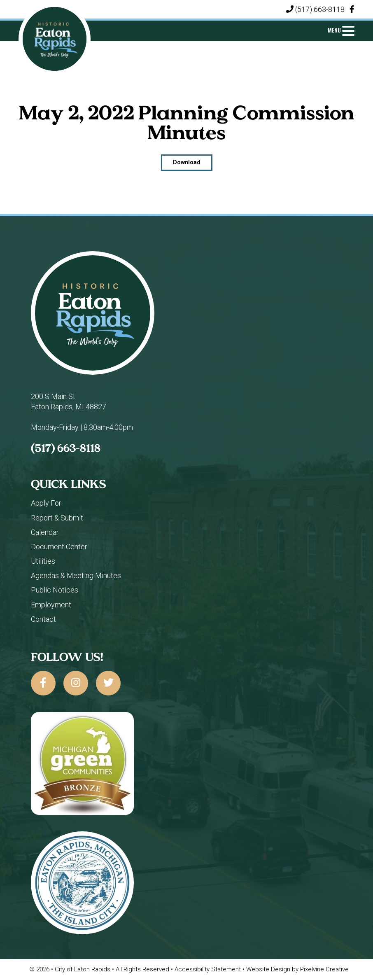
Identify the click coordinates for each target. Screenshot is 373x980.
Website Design (269, 969)
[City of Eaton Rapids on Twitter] (108, 683)
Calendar (45, 532)
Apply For (46, 503)
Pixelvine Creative (324, 969)
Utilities (43, 561)
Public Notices (55, 590)
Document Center (59, 547)
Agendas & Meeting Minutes (76, 575)
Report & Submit (57, 518)
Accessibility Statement (209, 969)
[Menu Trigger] (341, 30)
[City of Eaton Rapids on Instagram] (76, 683)
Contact (43, 619)
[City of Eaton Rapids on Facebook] (43, 683)
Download (187, 162)
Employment (51, 605)
